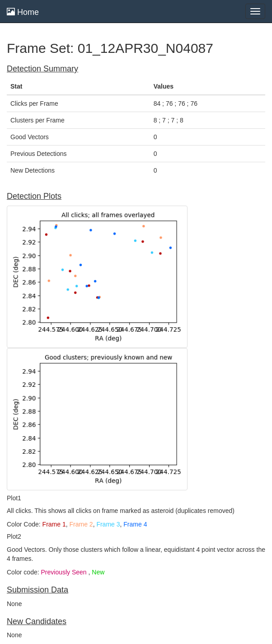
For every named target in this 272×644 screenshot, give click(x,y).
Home (23, 12)
